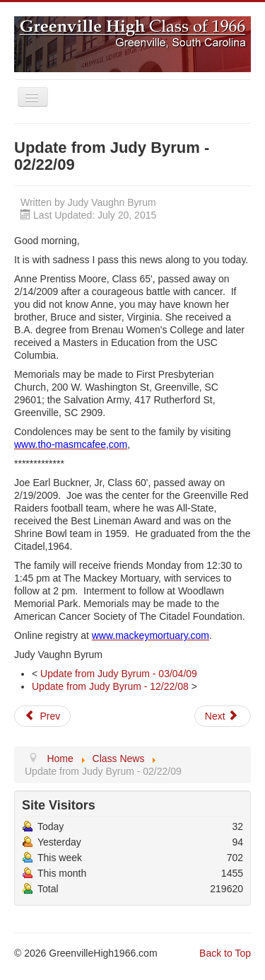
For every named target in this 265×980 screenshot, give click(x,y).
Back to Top (225, 953)
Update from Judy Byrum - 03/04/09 (119, 674)
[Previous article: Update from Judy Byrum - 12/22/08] (42, 716)
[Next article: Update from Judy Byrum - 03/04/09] (223, 716)
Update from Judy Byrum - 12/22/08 (110, 686)
